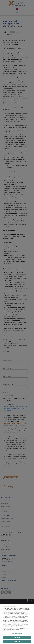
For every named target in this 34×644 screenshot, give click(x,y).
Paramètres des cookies (17, 634)
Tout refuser (17, 638)
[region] (17, 624)
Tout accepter (17, 641)
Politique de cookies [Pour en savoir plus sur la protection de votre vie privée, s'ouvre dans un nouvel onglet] (7, 631)
